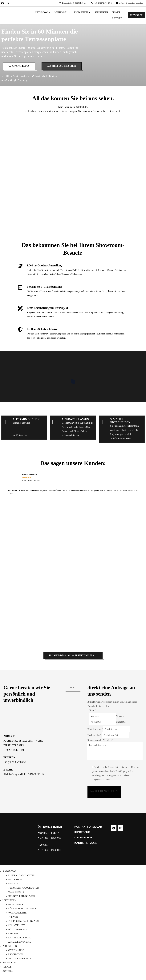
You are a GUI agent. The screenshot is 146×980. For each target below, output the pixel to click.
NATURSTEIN (15, 879)
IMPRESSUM (82, 832)
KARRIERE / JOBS (86, 843)
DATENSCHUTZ (84, 837)
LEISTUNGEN (9, 900)
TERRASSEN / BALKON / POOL (24, 921)
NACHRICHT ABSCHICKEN (104, 791)
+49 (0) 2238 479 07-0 (15, 762)
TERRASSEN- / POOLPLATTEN (23, 888)
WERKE (79, 848)
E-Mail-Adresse (95, 729)
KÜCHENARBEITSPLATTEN (22, 909)
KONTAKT (8, 971)
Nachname (121, 722)
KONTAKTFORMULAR (88, 827)
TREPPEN (13, 917)
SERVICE (7, 967)
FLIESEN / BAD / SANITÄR (22, 875)
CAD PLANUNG (16, 950)
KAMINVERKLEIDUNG (20, 938)
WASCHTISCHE (16, 892)
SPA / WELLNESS (17, 925)
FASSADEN (14, 934)
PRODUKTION (10, 946)
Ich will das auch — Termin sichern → (73, 655)
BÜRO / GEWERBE (18, 929)
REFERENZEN (10, 963)
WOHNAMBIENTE (17, 913)
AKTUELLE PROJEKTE (20, 942)
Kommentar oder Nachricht (100, 740)
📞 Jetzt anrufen (19, 66)
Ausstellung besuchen (62, 66)
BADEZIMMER (16, 904)
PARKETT (13, 884)
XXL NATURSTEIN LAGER (22, 896)
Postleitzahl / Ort (95, 735)
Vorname (120, 716)
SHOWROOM (137, 15)
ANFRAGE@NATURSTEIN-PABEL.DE (24, 774)
